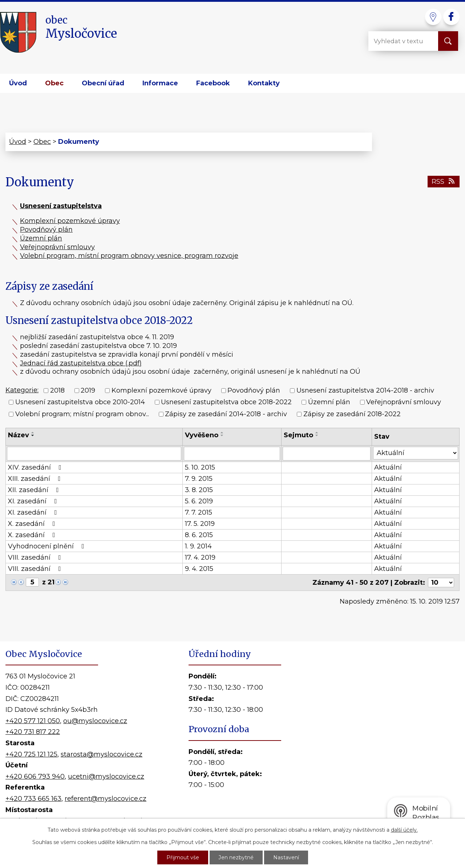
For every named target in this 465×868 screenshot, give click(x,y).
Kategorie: (22, 390)
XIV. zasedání (36, 467)
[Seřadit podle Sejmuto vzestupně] (317, 433)
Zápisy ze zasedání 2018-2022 (352, 414)
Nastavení (286, 857)
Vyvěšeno (202, 435)
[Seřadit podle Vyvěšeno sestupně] (222, 435)
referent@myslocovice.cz (106, 799)
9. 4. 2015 (199, 569)
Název (19, 435)
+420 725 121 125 (31, 754)
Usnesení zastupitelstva (61, 206)
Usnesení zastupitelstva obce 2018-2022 (226, 402)
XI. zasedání (34, 501)
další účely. (404, 830)
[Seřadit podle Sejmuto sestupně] (317, 435)
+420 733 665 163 (33, 799)
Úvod (18, 83)
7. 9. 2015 (199, 479)
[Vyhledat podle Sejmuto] (327, 454)
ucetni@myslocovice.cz (106, 776)
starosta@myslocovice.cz (102, 754)
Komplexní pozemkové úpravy (70, 221)
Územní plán (41, 238)
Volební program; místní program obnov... (82, 414)
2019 (88, 390)
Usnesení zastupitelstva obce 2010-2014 (80, 402)
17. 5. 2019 (200, 524)
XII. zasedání (35, 490)
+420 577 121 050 (33, 721)
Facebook (213, 83)
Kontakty (264, 83)
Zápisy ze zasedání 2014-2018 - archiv (226, 414)
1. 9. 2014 (198, 546)
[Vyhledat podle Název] (94, 454)
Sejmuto (298, 435)
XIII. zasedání (36, 479)
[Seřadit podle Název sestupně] (33, 435)
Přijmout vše (183, 857)
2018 (57, 390)
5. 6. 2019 (199, 501)
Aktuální (388, 467)
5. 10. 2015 (200, 467)
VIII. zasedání (36, 557)
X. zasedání (33, 524)
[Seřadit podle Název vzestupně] (33, 433)
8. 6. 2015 (199, 535)
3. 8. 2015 (199, 490)
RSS (444, 182)
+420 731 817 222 (33, 732)
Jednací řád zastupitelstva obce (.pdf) (81, 363)
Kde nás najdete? (377, 742)
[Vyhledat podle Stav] (416, 453)
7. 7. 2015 (199, 512)
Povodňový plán (46, 230)
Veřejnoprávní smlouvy (57, 247)
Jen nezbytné (236, 857)
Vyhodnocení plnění (48, 546)
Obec (54, 83)
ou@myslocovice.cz (95, 721)
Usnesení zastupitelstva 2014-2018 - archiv (365, 390)
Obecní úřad (103, 83)
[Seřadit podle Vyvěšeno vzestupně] (222, 433)
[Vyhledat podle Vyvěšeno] (232, 454)
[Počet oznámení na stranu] (441, 583)
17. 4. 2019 (200, 557)
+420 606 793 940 (35, 776)
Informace (160, 83)
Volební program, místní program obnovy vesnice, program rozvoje (129, 256)
